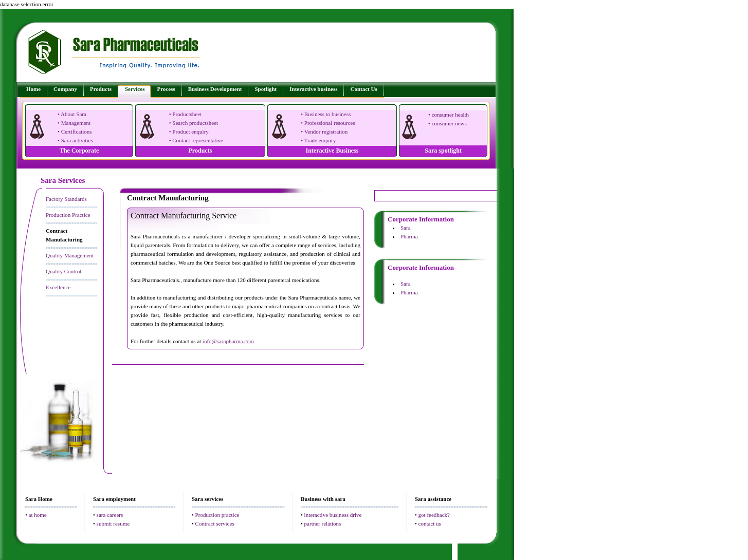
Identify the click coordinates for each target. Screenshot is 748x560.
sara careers (110, 515)
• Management (74, 123)
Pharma (409, 236)
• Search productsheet (194, 123)
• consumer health (449, 115)
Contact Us (363, 89)
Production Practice (68, 215)
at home (38, 515)
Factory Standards (66, 199)
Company (65, 89)
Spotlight (266, 89)
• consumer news (448, 123)
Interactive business (313, 89)
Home (33, 89)
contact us (430, 524)
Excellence (58, 287)
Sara (406, 228)
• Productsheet (185, 114)
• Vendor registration (324, 132)
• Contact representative (196, 140)
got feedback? (434, 515)
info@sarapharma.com (228, 341)
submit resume (113, 524)
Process (166, 89)
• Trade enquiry (318, 140)
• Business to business (326, 114)
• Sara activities (75, 140)
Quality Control (63, 271)
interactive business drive (333, 515)
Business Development (215, 89)
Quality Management (70, 255)
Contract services (215, 524)
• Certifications (75, 132)
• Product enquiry (189, 132)
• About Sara (72, 114)
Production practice (217, 515)
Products (101, 89)
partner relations (323, 524)
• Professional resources (328, 123)
